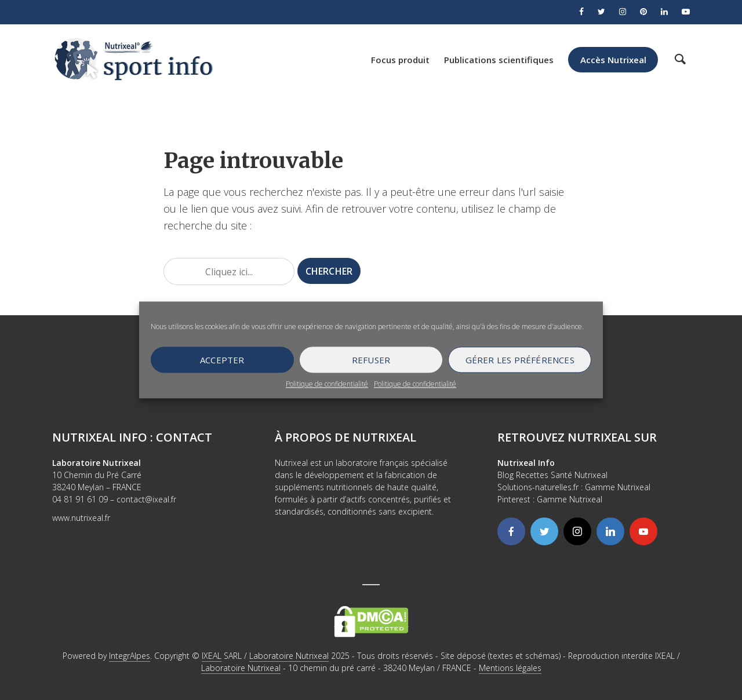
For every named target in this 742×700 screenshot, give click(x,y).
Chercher (329, 271)
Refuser (371, 360)
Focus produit (400, 60)
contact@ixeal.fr (146, 499)
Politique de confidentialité (327, 384)
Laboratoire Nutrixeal (289, 656)
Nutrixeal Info (526, 463)
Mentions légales (510, 668)
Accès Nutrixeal (613, 60)
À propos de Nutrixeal (345, 437)
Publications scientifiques (499, 60)
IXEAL (212, 656)
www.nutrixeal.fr (81, 518)
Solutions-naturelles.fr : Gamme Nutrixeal (574, 487)
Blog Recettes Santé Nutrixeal (552, 475)
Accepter (222, 360)
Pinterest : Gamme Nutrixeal (550, 499)
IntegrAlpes (130, 656)
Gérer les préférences (520, 360)
